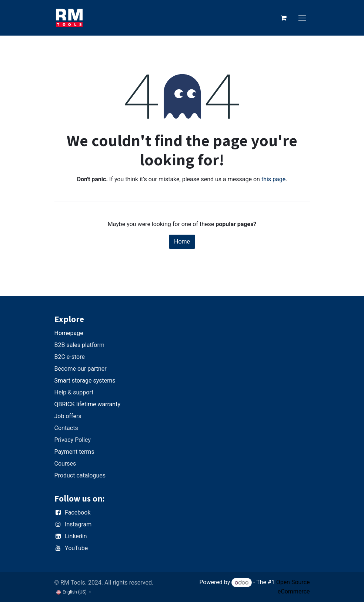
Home (182, 242)
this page (273, 179)
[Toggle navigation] (302, 18)
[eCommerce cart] (284, 18)
